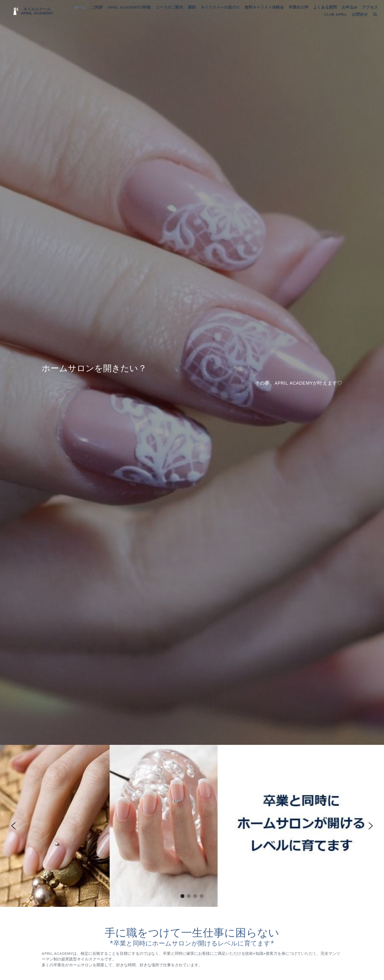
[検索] (370, 16)
